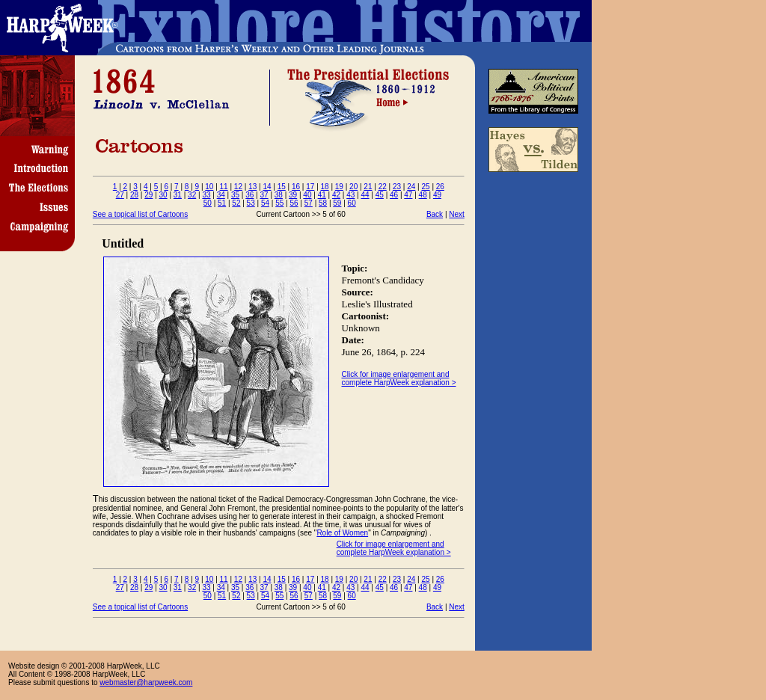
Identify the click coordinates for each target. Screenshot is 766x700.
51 (222, 203)
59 (337, 203)
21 (368, 187)
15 (282, 187)
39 (293, 195)
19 (339, 187)
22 (383, 187)
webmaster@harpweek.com (146, 682)
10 (209, 187)
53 (251, 203)
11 (224, 187)
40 (307, 195)
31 (178, 195)
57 (309, 203)
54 (265, 203)
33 (206, 195)
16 (296, 187)
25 (425, 187)
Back (435, 214)
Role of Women (342, 533)
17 (310, 187)
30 (163, 195)
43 (350, 195)
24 (411, 187)
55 (279, 203)
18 (325, 187)
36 (249, 195)
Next (457, 214)
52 (236, 203)
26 (440, 187)
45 (380, 195)
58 (323, 203)
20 (353, 187)
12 (238, 187)
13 (252, 187)
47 (408, 195)
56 (294, 203)
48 (423, 195)
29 (148, 195)
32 (192, 195)
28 (134, 195)
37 (264, 195)
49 (437, 195)
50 (208, 203)
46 (394, 195)
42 (336, 195)
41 (322, 195)
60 (352, 203)
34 (221, 195)
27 (120, 195)
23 (397, 187)
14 (267, 187)
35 (235, 195)
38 (279, 195)
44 (365, 195)
